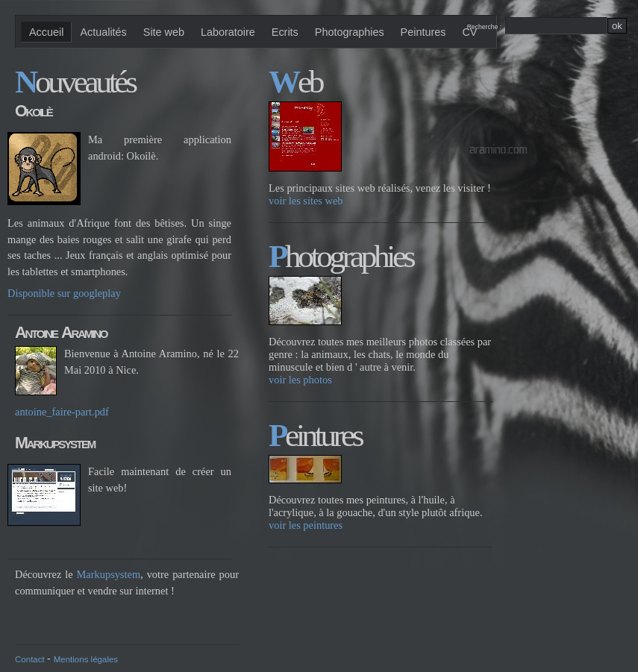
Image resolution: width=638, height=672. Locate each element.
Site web (164, 32)
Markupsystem (109, 574)
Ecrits (285, 32)
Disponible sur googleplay (64, 293)
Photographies (350, 32)
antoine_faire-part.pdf (62, 412)
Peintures (423, 32)
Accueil (46, 32)
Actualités (103, 32)
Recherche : (486, 27)
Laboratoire (228, 32)
